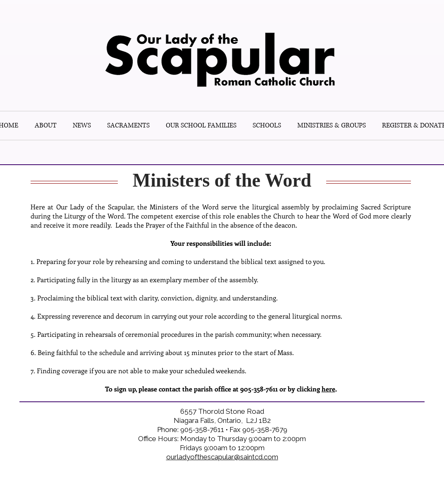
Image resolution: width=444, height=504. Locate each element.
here (328, 389)
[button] (267, 126)
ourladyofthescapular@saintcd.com (222, 457)
